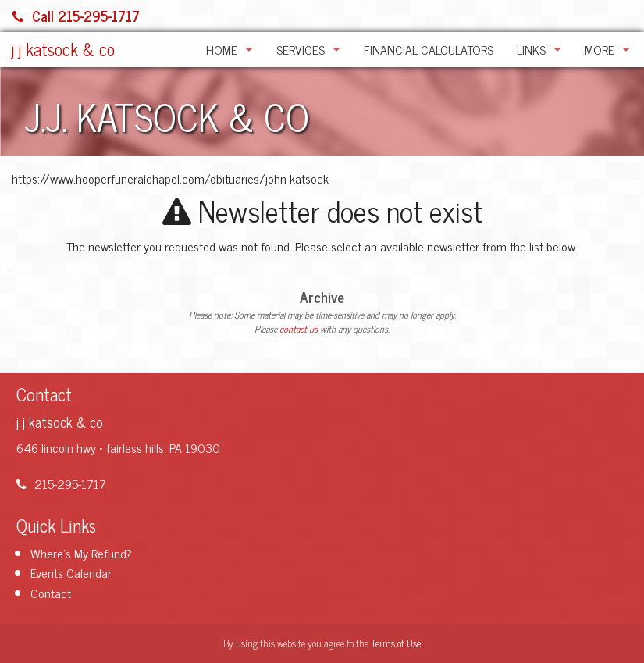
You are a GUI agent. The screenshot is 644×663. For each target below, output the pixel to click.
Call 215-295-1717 (76, 16)
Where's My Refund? (81, 553)
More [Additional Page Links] (600, 49)
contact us (299, 329)
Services (301, 49)
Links (531, 49)
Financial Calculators (429, 49)
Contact (51, 593)
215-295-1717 (61, 483)
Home (222, 49)
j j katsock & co (63, 49)
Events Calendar (71, 572)
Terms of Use (396, 643)
